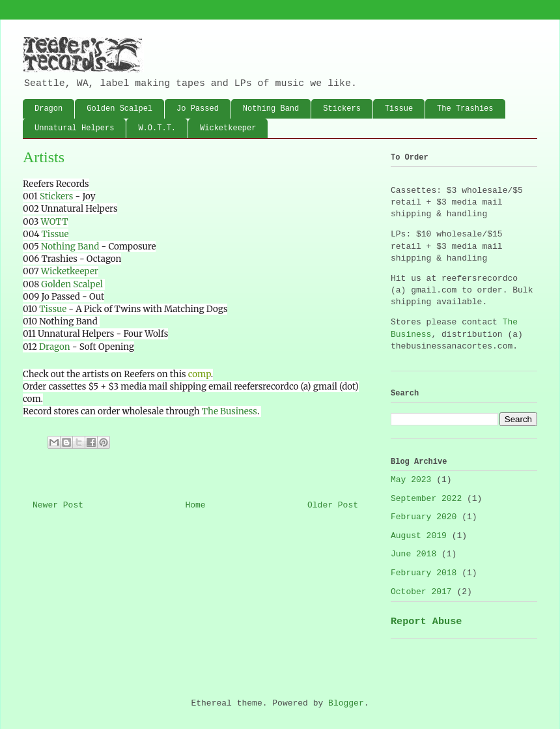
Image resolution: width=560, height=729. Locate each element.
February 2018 (424, 573)
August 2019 (419, 536)
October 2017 (421, 592)
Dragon (49, 109)
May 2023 (411, 480)
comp (200, 374)
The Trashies (465, 109)
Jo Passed (198, 109)
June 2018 (413, 554)
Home (195, 505)
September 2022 (426, 499)
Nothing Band (271, 109)
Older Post (333, 505)
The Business (230, 411)
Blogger (346, 703)
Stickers (342, 109)
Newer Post (58, 505)
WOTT (55, 222)
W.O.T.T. (157, 128)
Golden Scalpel (119, 109)
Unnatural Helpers (74, 128)
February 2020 (424, 517)
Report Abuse (426, 622)
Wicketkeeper (228, 128)
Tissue (399, 109)
